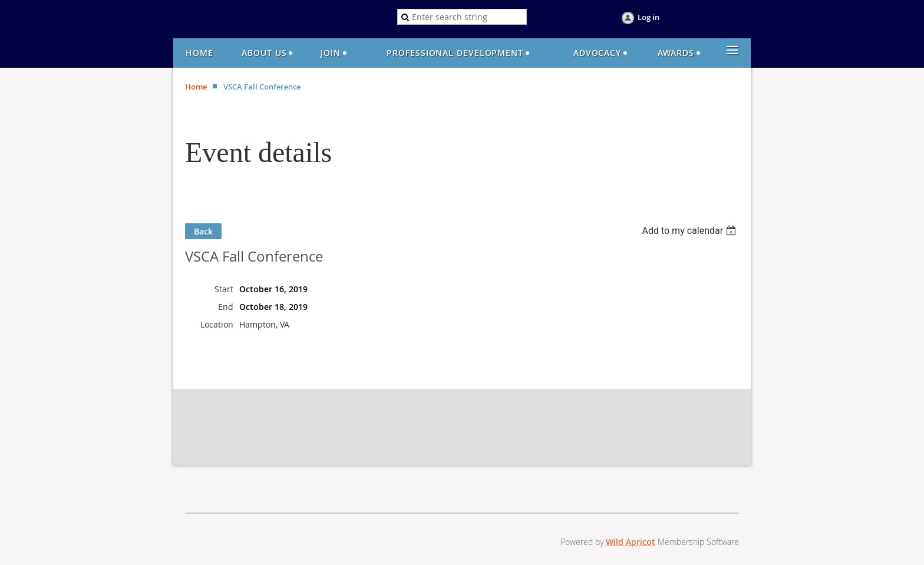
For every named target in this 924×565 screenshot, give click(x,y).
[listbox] (690, 231)
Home (196, 87)
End (226, 307)
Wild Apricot (631, 542)
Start (224, 289)
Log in (649, 17)
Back (203, 231)
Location (217, 324)
